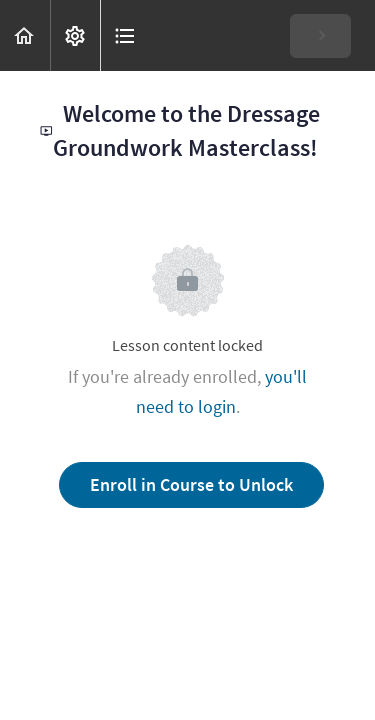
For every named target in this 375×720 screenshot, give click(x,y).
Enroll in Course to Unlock (191, 484)
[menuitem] (75, 35)
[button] (25, 35)
